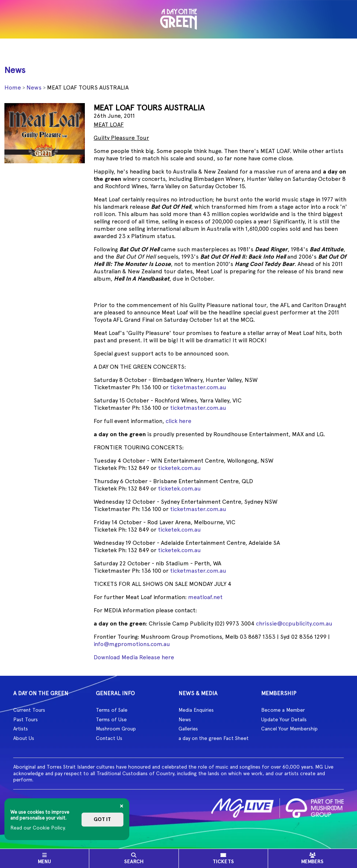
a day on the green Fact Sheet (214, 738)
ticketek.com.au (179, 468)
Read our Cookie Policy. (38, 828)
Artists (21, 729)
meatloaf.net (205, 597)
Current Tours (29, 710)
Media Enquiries (196, 710)
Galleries (188, 729)
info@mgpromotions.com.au (132, 644)
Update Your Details (284, 719)
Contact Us (109, 738)
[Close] (122, 806)
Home (13, 87)
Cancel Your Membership (289, 729)
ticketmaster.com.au (198, 387)
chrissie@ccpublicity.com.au (294, 623)
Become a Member (283, 710)
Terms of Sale (112, 710)
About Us (24, 738)
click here (178, 421)
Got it (102, 819)
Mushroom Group (116, 729)
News (34, 87)
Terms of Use (111, 719)
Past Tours (26, 719)
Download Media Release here (134, 657)
